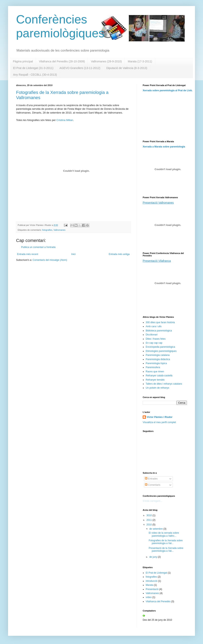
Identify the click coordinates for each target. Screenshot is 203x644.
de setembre (156, 529)
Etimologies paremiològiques (161, 351)
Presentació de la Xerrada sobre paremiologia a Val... (166, 550)
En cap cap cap (154, 343)
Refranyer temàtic (155, 380)
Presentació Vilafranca (157, 261)
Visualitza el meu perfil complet (159, 422)
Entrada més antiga (119, 254)
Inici (73, 254)
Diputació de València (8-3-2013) (127, 68)
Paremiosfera (153, 367)
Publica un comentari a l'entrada (38, 247)
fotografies (47, 230)
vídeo (149, 597)
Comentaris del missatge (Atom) (50, 260)
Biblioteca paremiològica (159, 331)
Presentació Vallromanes (158, 203)
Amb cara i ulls (154, 326)
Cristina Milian (65, 120)
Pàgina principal (23, 61)
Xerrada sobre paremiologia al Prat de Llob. (168, 90)
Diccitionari (152, 335)
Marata (149, 585)
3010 (150, 515)
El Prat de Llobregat (156, 573)
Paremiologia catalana (158, 355)
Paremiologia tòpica (156, 363)
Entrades (151, 479)
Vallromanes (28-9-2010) (106, 61)
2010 (150, 525)
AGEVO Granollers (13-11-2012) (80, 68)
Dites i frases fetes (156, 339)
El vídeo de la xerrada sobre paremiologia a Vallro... (164, 534)
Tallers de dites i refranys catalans (164, 384)
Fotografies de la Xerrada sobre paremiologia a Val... (166, 542)
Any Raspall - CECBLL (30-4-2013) (35, 75)
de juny (154, 557)
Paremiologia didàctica (158, 359)
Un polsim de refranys (157, 388)
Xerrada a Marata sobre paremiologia (164, 147)
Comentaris (153, 485)
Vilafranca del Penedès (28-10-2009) (62, 61)
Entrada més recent (28, 254)
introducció (152, 581)
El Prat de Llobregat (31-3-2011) (33, 68)
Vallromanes (59, 230)
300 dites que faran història (160, 322)
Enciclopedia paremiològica (160, 347)
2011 (150, 520)
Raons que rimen (155, 372)
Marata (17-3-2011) (140, 61)
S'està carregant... (152, 501)
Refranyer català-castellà (159, 376)
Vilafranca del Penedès (158, 601)
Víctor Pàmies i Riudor (160, 417)
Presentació (152, 589)
